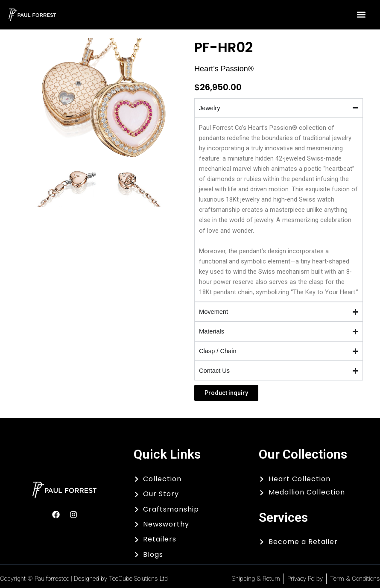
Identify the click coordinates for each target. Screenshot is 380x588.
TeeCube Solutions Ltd (138, 579)
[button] (361, 15)
